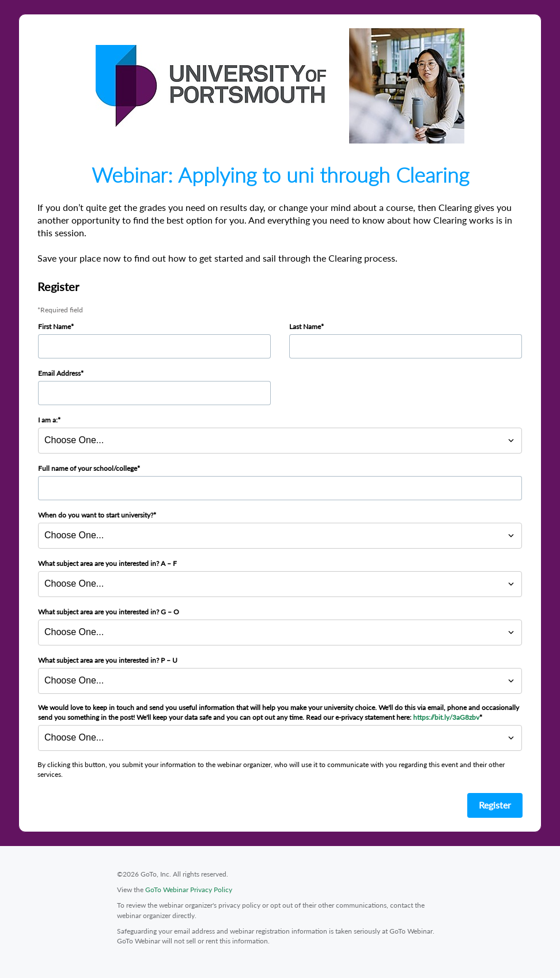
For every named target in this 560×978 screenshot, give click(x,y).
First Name (54, 326)
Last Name (305, 326)
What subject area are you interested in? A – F (107, 563)
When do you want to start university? (96, 515)
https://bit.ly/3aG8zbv (446, 717)
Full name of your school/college (88, 468)
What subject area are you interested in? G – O (109, 612)
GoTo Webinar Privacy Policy (189, 890)
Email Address (59, 373)
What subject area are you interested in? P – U (108, 660)
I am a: (48, 420)
